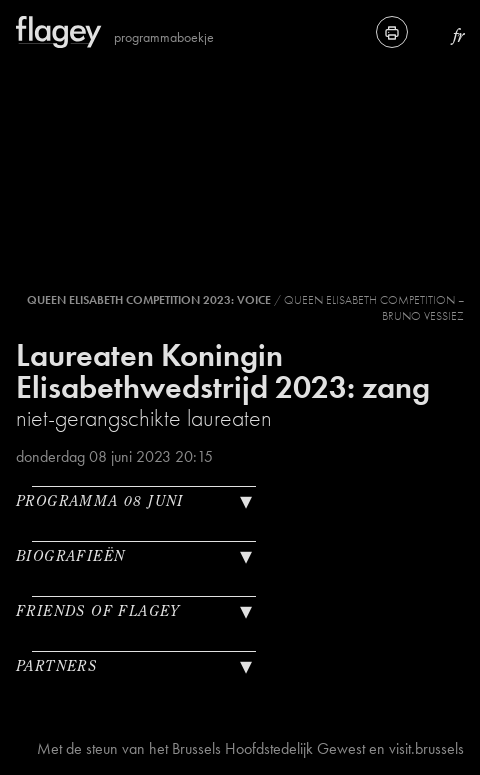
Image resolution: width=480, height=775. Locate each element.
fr (458, 35)
